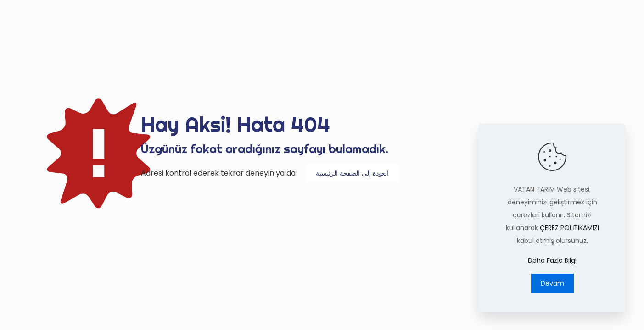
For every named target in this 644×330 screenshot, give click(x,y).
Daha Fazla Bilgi (552, 260)
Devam (552, 283)
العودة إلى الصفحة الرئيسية (352, 173)
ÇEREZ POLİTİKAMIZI (569, 228)
